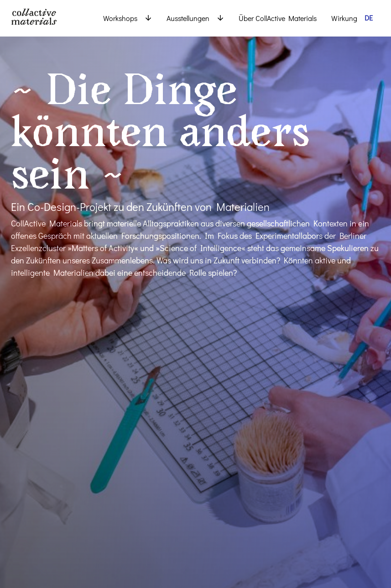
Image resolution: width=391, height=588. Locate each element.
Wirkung (344, 18)
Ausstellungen (188, 18)
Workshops (120, 18)
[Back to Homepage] (47, 18)
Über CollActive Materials (278, 18)
